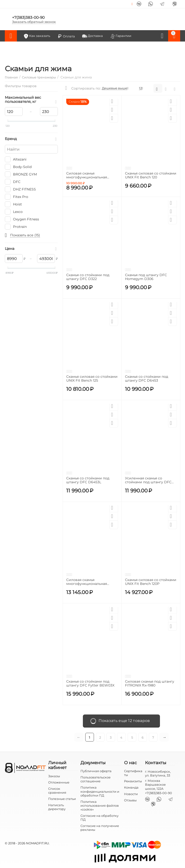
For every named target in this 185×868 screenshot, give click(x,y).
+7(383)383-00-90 (29, 17)
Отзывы (130, 800)
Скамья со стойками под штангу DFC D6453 (147, 379)
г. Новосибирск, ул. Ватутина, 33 (158, 773)
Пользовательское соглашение (96, 779)
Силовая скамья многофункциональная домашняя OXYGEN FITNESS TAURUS (91, 175)
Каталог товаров (11, 36)
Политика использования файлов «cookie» (100, 805)
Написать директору (57, 807)
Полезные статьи (62, 799)
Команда (131, 787)
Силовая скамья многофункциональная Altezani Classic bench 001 (88, 582)
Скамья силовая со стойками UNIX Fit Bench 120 (151, 175)
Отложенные (59, 782)
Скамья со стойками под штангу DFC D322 (88, 277)
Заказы (54, 776)
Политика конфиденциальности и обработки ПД (100, 791)
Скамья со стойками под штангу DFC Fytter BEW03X (90, 684)
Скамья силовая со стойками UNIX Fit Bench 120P (151, 582)
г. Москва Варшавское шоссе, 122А (155, 784)
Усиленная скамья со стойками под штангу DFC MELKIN (148, 480)
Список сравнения (57, 791)
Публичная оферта (96, 771)
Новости (131, 794)
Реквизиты (133, 781)
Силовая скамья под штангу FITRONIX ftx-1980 (150, 684)
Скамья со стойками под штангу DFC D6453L (88, 480)
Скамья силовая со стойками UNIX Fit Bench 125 (92, 379)
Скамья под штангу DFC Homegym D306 (146, 277)
